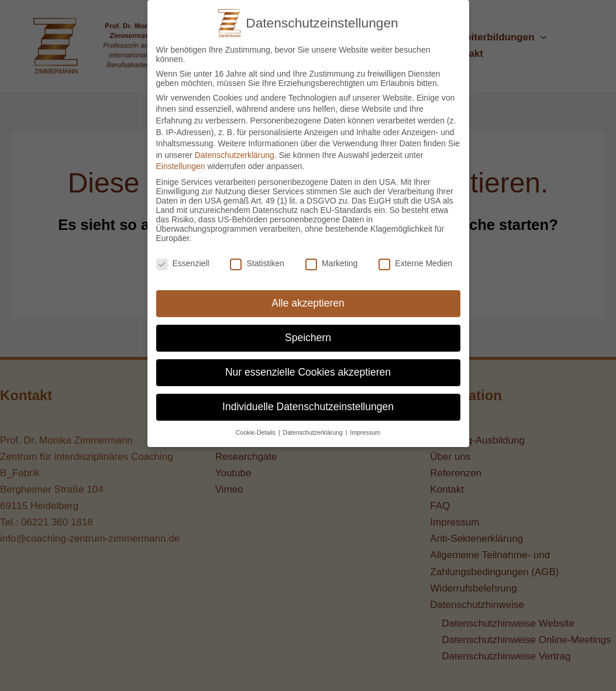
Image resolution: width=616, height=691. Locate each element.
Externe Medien (415, 256)
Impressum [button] (365, 425)
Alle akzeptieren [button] (308, 296)
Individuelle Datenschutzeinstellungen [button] (308, 400)
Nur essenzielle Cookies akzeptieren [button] (308, 365)
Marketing (331, 256)
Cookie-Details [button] (257, 425)
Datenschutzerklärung (235, 147)
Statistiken (257, 256)
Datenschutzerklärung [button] (314, 425)
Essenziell (183, 256)
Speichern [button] (308, 331)
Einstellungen (181, 159)
